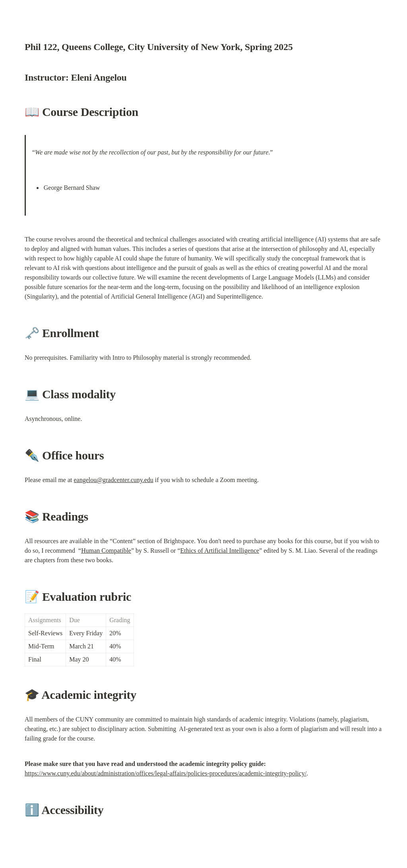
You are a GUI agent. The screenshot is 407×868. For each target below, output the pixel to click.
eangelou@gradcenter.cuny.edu (114, 480)
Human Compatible (106, 551)
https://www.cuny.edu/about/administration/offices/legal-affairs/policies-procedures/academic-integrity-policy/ (166, 773)
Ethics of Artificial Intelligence (220, 551)
